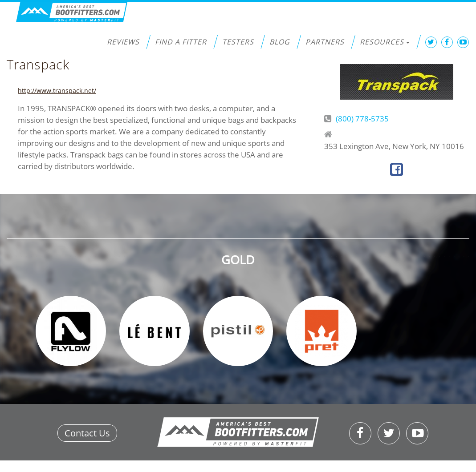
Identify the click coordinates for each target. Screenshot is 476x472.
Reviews (123, 42)
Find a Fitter (181, 42)
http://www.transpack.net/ (57, 91)
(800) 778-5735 (362, 119)
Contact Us (87, 433)
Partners (325, 42)
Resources (385, 42)
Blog (280, 42)
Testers (238, 42)
